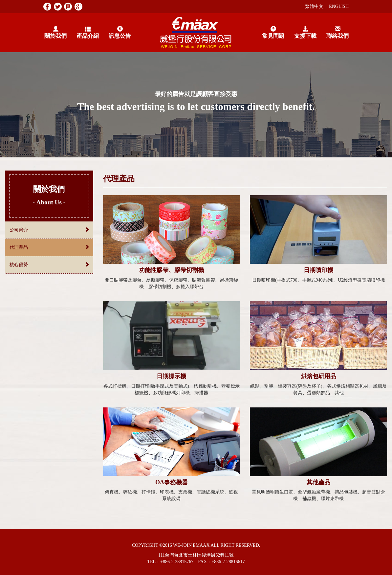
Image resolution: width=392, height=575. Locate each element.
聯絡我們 (338, 33)
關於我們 (55, 33)
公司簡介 (49, 230)
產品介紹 (88, 33)
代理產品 (49, 247)
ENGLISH (339, 6)
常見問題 (273, 33)
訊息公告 (120, 33)
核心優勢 (49, 264)
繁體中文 (314, 6)
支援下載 (305, 33)
